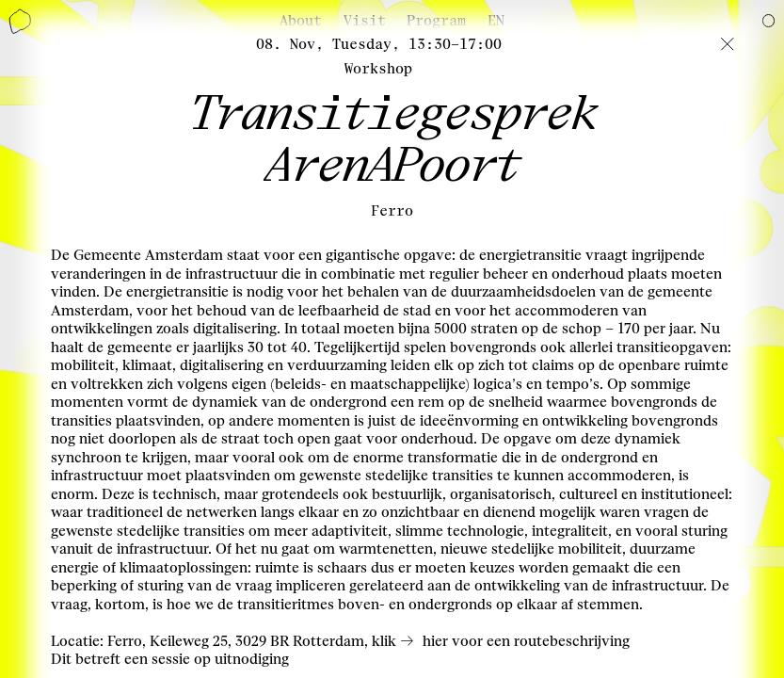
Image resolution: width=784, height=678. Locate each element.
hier (435, 641)
